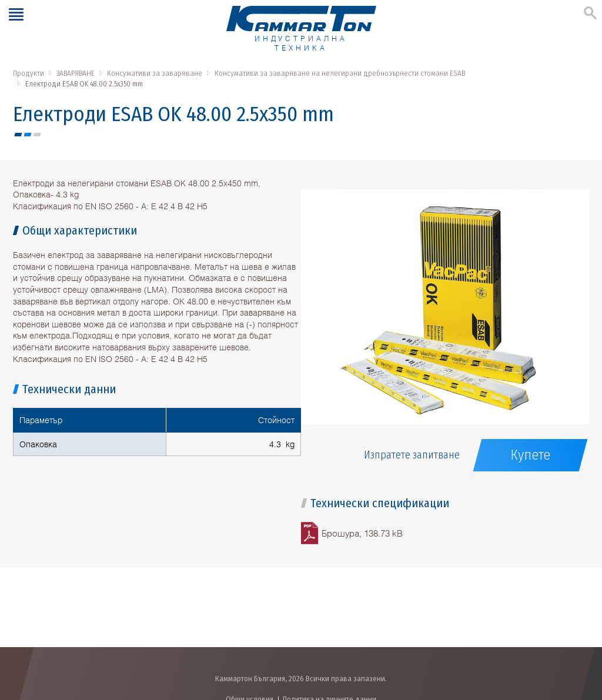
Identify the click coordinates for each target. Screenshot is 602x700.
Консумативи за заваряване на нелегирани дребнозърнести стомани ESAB (340, 73)
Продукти (29, 73)
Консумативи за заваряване (155, 73)
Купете (530, 455)
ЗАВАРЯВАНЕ (76, 73)
